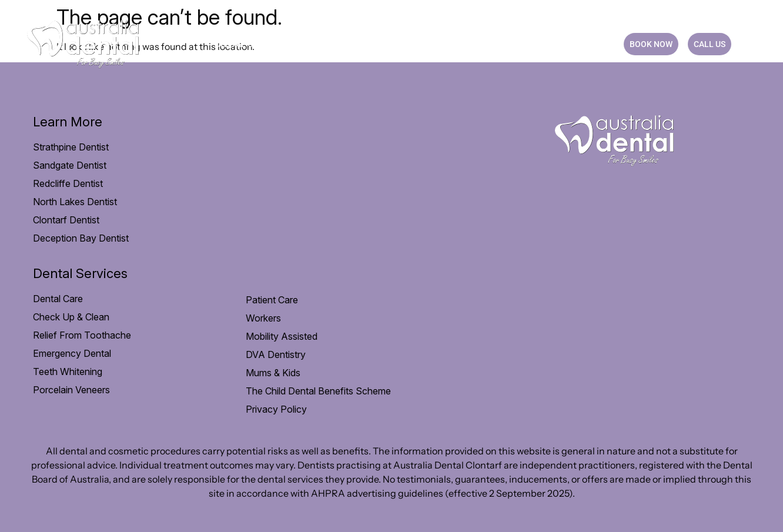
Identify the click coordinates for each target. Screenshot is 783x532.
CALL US (710, 44)
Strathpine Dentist (71, 147)
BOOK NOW (651, 44)
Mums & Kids (273, 373)
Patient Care (326, 44)
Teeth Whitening (68, 372)
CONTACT (590, 44)
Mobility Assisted (282, 336)
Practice (493, 44)
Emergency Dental (72, 353)
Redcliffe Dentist (68, 183)
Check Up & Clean (71, 317)
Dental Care (247, 44)
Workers (263, 318)
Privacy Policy (276, 409)
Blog (544, 44)
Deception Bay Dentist (81, 238)
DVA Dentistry (276, 354)
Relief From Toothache (82, 335)
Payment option (414, 44)
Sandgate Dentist (70, 165)
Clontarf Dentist (66, 220)
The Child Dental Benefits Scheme (318, 391)
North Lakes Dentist (75, 202)
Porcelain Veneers (71, 390)
